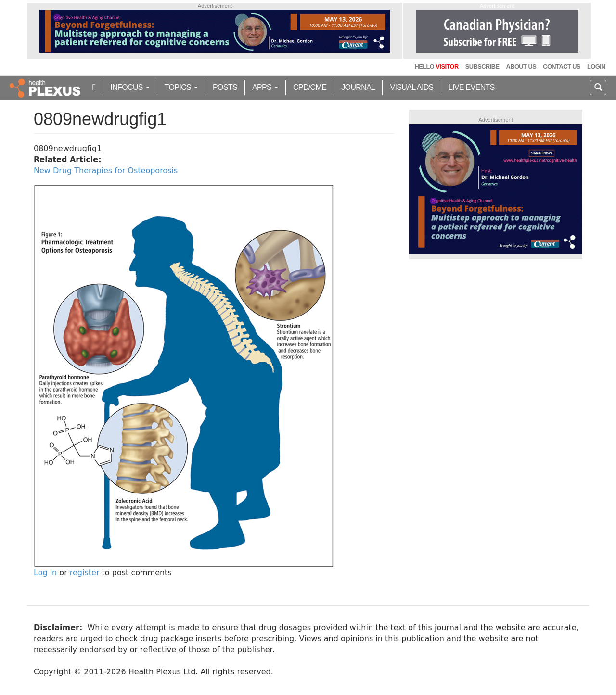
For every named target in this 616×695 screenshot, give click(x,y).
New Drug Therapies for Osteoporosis (106, 171)
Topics (181, 87)
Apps (265, 87)
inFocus (130, 87)
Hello (436, 67)
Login (596, 67)
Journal (358, 87)
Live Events (472, 87)
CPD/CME (310, 87)
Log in (45, 573)
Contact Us (562, 67)
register (85, 573)
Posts (225, 87)
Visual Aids (411, 87)
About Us (521, 67)
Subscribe (482, 67)
